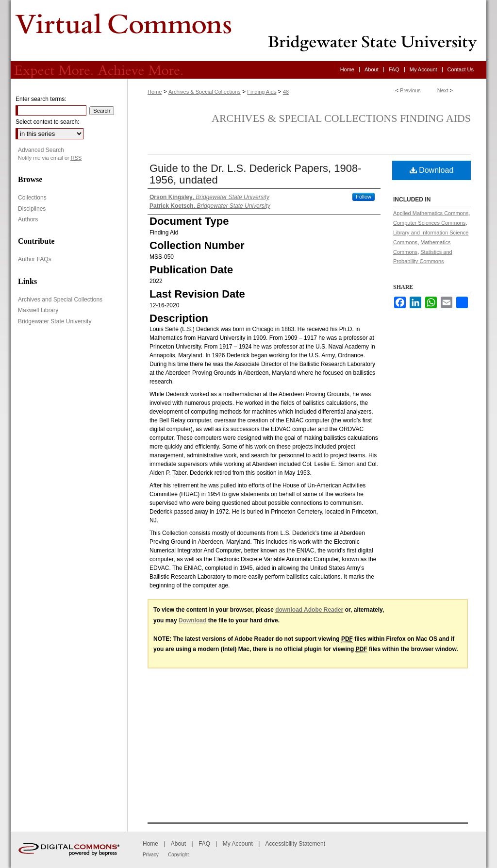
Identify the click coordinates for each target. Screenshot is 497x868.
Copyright (178, 855)
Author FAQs (35, 259)
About (178, 844)
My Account (238, 844)
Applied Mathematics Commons (431, 213)
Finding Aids (262, 92)
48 (286, 92)
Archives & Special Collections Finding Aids (341, 118)
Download (432, 170)
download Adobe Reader (309, 610)
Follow (364, 197)
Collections (32, 198)
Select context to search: (47, 122)
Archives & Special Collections (205, 92)
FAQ (204, 844)
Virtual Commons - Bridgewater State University (248, 31)
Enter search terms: (41, 99)
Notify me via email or (50, 158)
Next (443, 90)
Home (155, 92)
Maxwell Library (38, 310)
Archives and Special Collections (60, 300)
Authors (28, 219)
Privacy (151, 855)
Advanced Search (41, 150)
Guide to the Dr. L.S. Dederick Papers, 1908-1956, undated (256, 174)
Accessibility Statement (295, 844)
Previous (410, 90)
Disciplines (32, 209)
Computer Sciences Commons (429, 223)
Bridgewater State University (55, 321)
